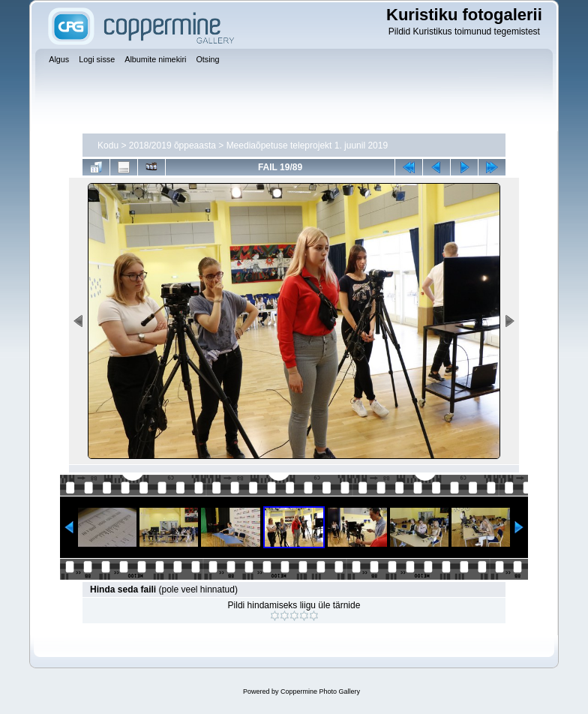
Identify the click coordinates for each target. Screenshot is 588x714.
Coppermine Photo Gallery (320, 691)
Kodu (108, 145)
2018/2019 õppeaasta (172, 145)
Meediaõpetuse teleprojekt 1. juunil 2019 (307, 145)
